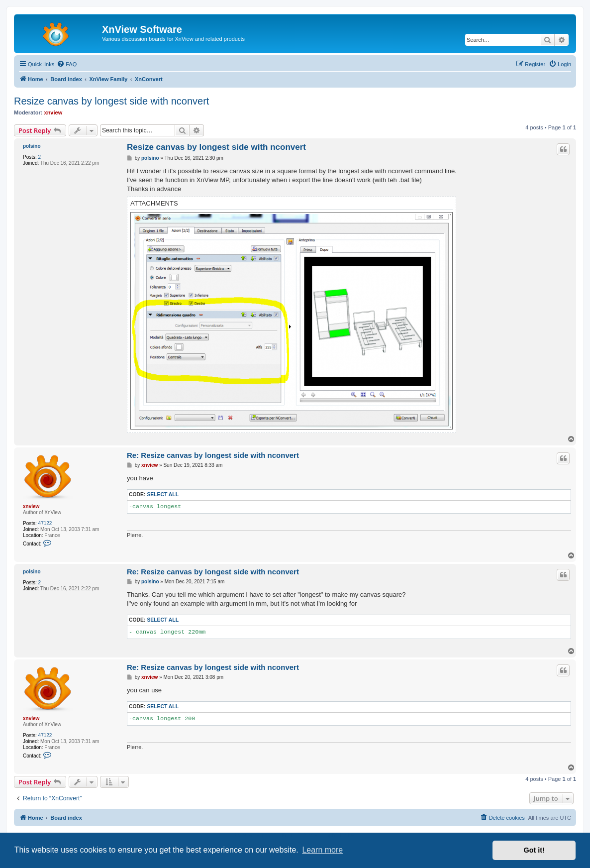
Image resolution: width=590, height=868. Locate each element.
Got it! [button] (534, 850)
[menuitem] (67, 64)
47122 (45, 523)
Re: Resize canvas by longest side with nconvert (213, 455)
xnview (53, 112)
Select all (163, 494)
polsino (32, 146)
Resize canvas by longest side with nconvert (111, 101)
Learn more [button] (322, 850)
